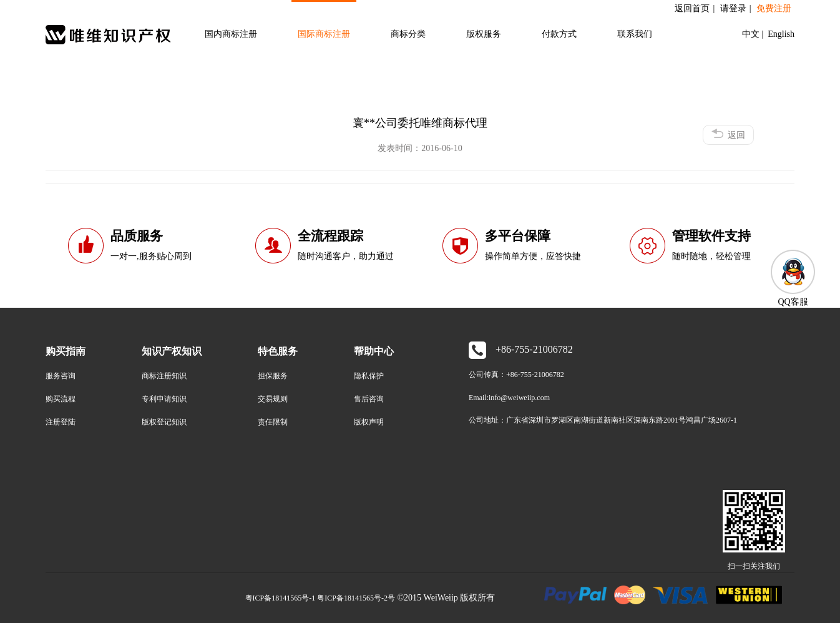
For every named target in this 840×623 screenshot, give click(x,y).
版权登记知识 (164, 422)
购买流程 (61, 399)
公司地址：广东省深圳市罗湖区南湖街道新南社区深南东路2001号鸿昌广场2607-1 (603, 420)
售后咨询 (369, 399)
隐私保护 (369, 376)
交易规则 (273, 399)
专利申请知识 (164, 399)
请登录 (733, 8)
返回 (728, 134)
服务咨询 (61, 376)
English (780, 34)
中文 (752, 34)
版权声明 (369, 422)
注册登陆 (61, 422)
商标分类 (408, 34)
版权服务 (484, 34)
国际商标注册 (324, 34)
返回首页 (692, 8)
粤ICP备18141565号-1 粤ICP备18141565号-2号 (320, 598)
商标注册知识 (164, 376)
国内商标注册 (231, 34)
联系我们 (635, 34)
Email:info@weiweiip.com (509, 398)
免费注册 (774, 8)
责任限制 (273, 422)
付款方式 (559, 34)
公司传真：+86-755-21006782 (516, 375)
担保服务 (273, 376)
